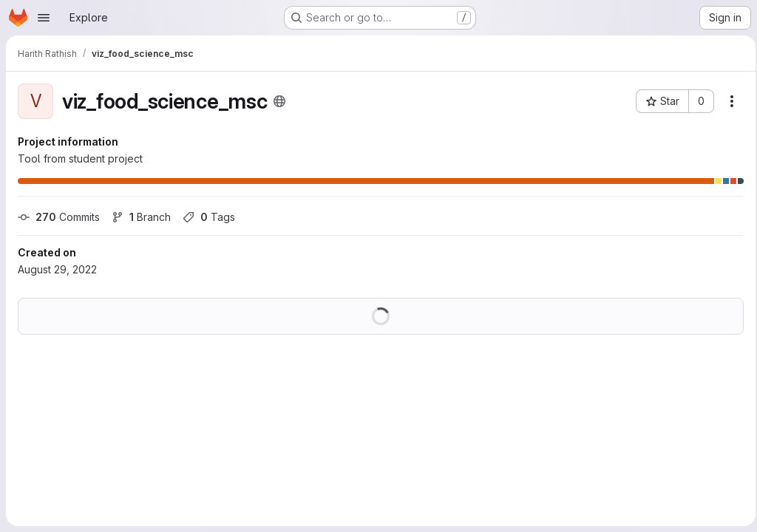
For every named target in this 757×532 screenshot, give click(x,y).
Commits (59, 217)
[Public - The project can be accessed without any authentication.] (279, 101)
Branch (141, 217)
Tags (209, 217)
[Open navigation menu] (44, 18)
